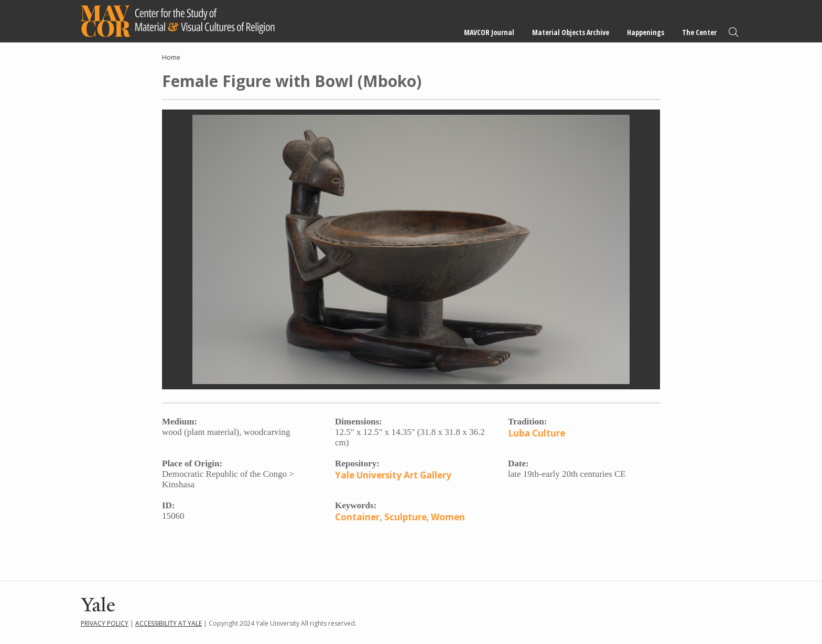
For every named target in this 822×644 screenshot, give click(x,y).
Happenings (646, 32)
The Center (699, 32)
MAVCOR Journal (489, 32)
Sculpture (405, 517)
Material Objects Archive (571, 32)
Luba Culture (537, 433)
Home (171, 57)
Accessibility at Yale (169, 623)
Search (733, 32)
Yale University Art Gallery (393, 475)
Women (448, 517)
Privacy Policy (105, 623)
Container (357, 517)
